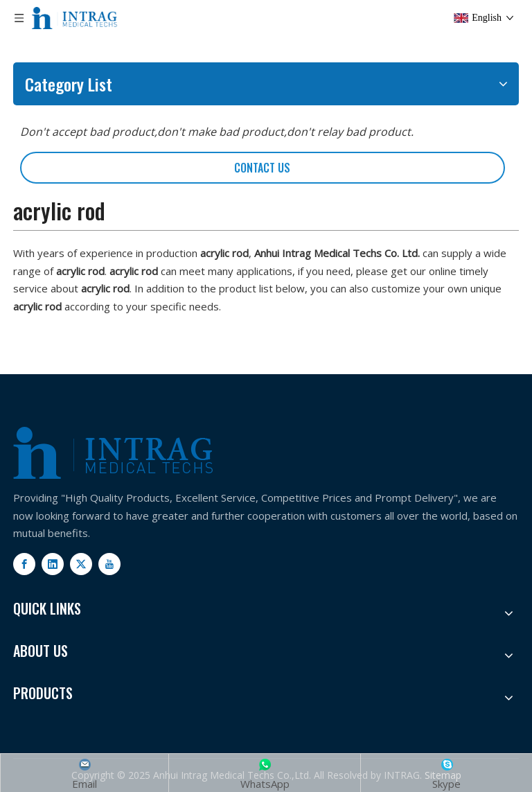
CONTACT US (262, 168)
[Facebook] (24, 564)
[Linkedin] (53, 564)
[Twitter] (81, 564)
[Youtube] (109, 564)
